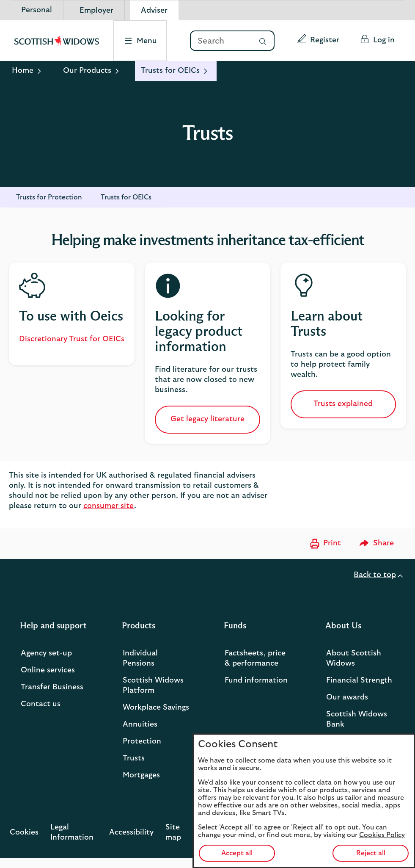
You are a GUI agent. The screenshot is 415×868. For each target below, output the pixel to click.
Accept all (237, 853)
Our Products (87, 71)
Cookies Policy (382, 835)
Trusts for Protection (49, 197)
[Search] (220, 41)
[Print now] (324, 544)
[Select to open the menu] (141, 41)
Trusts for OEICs (126, 197)
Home (23, 71)
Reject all (371, 853)
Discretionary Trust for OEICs (72, 339)
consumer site (109, 506)
